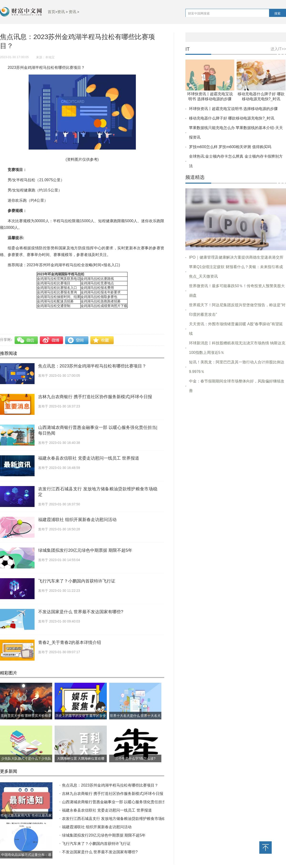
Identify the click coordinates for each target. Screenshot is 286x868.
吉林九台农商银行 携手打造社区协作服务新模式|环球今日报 (95, 397)
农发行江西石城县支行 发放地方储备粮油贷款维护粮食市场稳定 (116, 819)
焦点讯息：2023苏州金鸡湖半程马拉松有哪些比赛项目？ (92, 366)
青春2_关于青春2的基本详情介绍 (70, 642)
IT (188, 49)
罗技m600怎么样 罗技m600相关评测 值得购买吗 (230, 147)
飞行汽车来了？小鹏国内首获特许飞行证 (77, 581)
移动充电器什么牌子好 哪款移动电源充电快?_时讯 (232, 118)
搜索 (277, 13)
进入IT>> (278, 49)
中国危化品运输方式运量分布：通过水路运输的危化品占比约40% (26, 858)
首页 (51, 12)
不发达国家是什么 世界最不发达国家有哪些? (81, 612)
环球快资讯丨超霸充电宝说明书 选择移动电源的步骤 (233, 109)
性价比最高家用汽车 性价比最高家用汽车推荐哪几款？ (26, 819)
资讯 (61, 12)
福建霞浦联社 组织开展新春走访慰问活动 (77, 520)
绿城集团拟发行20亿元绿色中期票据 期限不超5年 (85, 550)
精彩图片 (9, 673)
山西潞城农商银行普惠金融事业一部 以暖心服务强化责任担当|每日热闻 (122, 802)
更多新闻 (9, 771)
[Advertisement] (236, 467)
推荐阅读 (9, 353)
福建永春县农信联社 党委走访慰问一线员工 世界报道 (89, 458)
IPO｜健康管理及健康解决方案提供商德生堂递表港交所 (236, 257)
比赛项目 (52, 315)
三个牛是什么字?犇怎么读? (135, 758)
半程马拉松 (33, 315)
